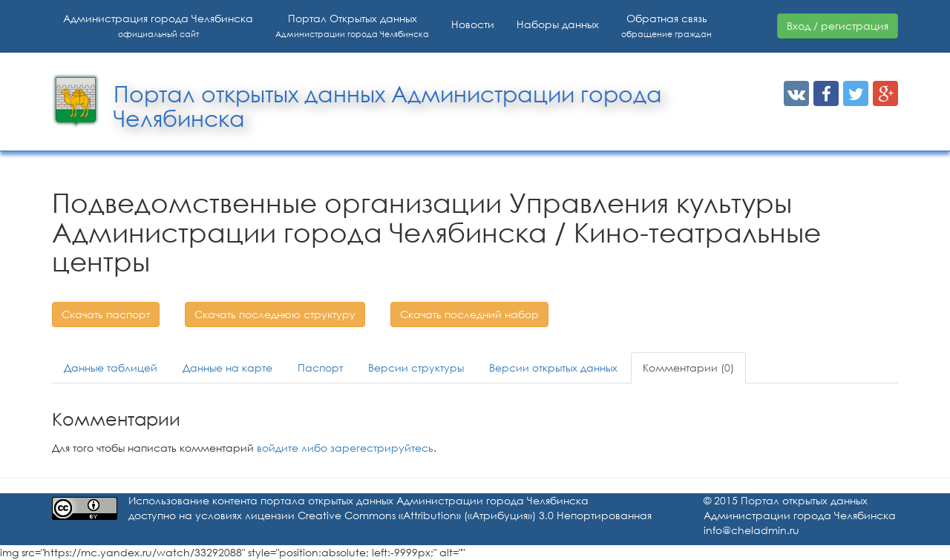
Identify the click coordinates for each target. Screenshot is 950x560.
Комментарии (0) (688, 368)
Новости (473, 24)
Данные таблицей (111, 368)
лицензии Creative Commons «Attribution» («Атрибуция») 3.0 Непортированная (448, 515)
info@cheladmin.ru (751, 530)
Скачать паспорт (106, 314)
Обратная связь (666, 26)
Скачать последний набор (469, 314)
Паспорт (320, 368)
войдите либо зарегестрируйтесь (345, 448)
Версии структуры (416, 368)
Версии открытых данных (553, 368)
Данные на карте (227, 368)
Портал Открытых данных (352, 26)
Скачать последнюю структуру (275, 314)
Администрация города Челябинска (158, 26)
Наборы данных (558, 24)
